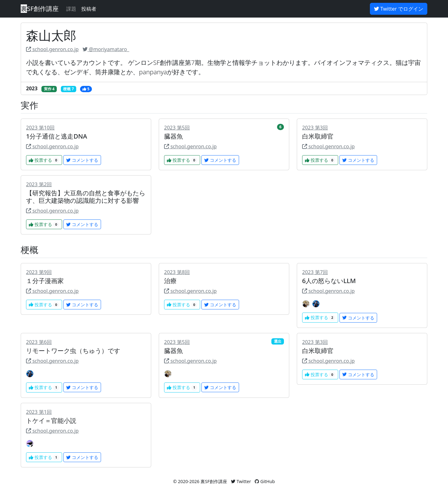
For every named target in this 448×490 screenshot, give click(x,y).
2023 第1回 (39, 412)
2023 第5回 (177, 128)
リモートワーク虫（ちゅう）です (73, 351)
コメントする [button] (82, 160)
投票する (44, 160)
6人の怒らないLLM (329, 281)
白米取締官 (318, 136)
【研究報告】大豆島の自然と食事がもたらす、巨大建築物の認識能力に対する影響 (86, 197)
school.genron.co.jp (52, 49)
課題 (71, 9)
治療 (170, 281)
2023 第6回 (39, 342)
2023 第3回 (315, 128)
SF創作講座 (40, 9)
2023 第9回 (39, 272)
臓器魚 (173, 136)
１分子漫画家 (45, 281)
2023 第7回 (315, 272)
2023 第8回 (177, 272)
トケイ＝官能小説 (51, 421)
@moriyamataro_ (106, 49)
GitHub (265, 481)
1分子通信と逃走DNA (57, 136)
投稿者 (89, 9)
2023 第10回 (40, 128)
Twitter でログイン (399, 9)
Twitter (241, 481)
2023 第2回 (39, 184)
